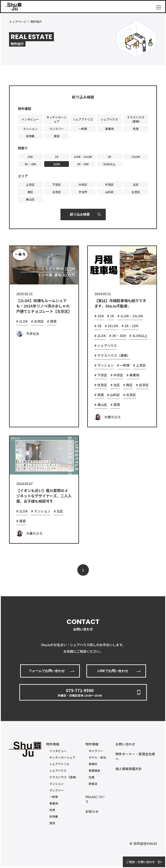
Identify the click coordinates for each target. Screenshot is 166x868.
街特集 (54, 816)
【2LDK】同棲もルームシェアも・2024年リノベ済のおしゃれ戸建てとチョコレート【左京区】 (44, 306)
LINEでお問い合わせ (113, 671)
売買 (52, 810)
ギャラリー (96, 751)
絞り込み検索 (80, 214)
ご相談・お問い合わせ (140, 862)
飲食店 (93, 784)
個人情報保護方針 (129, 769)
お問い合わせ (125, 744)
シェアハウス (58, 771)
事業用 (54, 803)
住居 (92, 777)
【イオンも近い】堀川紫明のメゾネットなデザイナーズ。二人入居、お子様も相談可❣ (44, 496)
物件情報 (53, 744)
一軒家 (54, 797)
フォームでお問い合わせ (47, 671)
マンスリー (57, 790)
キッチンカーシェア (62, 757)
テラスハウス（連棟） (64, 777)
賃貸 (52, 823)
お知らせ (92, 811)
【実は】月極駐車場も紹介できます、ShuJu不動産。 (120, 303)
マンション (57, 784)
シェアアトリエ (59, 764)
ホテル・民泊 (97, 757)
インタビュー (58, 751)
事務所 (93, 764)
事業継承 (94, 771)
